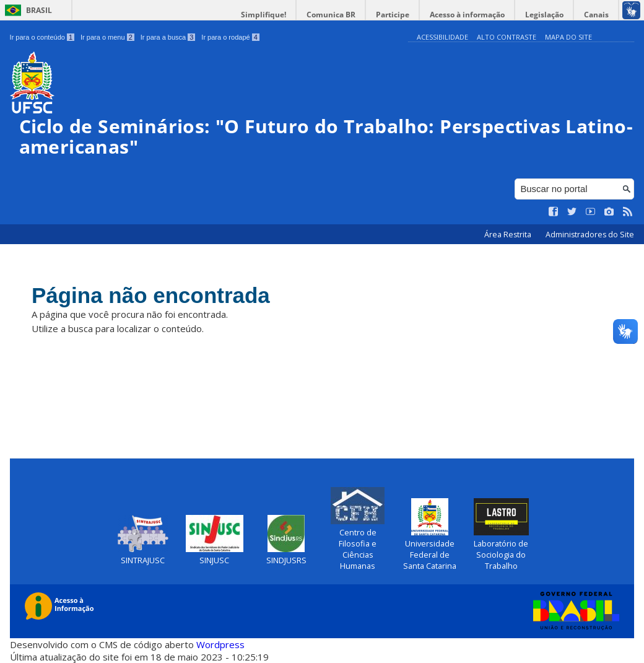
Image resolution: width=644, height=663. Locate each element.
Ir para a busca (168, 37)
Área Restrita (509, 235)
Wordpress (220, 644)
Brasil (39, 10)
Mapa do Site (568, 37)
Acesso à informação (467, 15)
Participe (393, 15)
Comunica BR (331, 15)
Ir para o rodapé (230, 37)
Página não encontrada (151, 295)
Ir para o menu (107, 37)
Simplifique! (263, 15)
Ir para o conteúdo (42, 37)
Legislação (544, 15)
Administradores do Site (590, 235)
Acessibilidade (442, 37)
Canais (596, 15)
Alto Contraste (507, 37)
